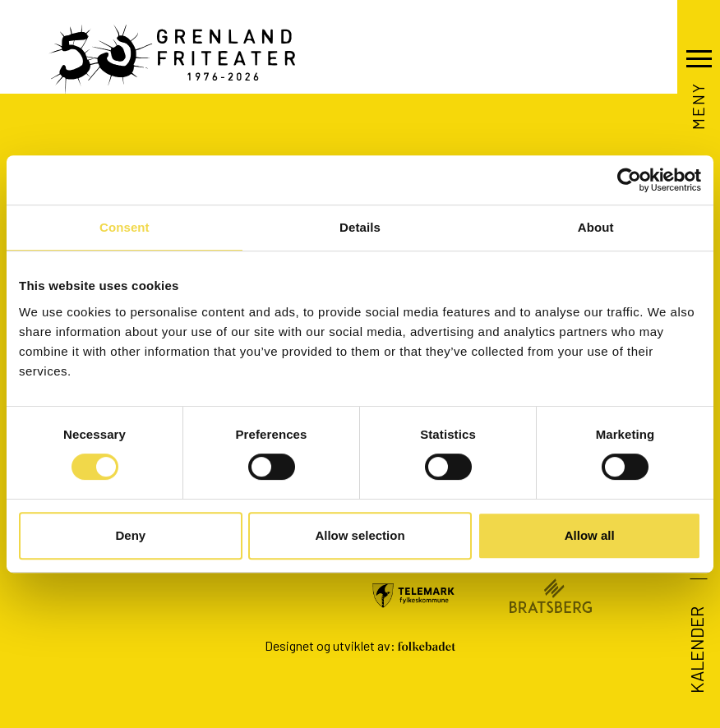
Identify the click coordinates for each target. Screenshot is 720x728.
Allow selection (360, 535)
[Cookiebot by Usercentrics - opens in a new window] (629, 180)
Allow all (590, 535)
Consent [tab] (125, 227)
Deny (130, 535)
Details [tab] (360, 227)
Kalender (696, 650)
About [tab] (596, 227)
